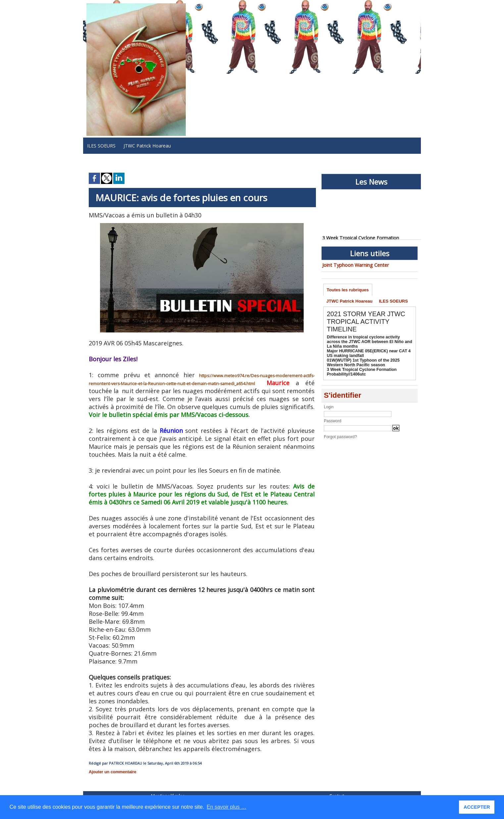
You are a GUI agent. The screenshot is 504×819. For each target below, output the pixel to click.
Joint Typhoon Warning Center (354, 265)
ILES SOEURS (101, 146)
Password (333, 422)
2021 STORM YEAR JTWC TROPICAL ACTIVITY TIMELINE (367, 322)
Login (329, 408)
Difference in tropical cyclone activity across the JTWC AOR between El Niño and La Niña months (369, 343)
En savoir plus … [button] (227, 807)
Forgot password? (340, 438)
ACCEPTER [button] (477, 807)
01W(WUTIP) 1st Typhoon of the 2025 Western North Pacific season (362, 364)
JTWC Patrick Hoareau (147, 146)
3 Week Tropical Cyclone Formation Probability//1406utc (360, 373)
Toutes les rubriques (348, 290)
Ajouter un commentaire (112, 772)
